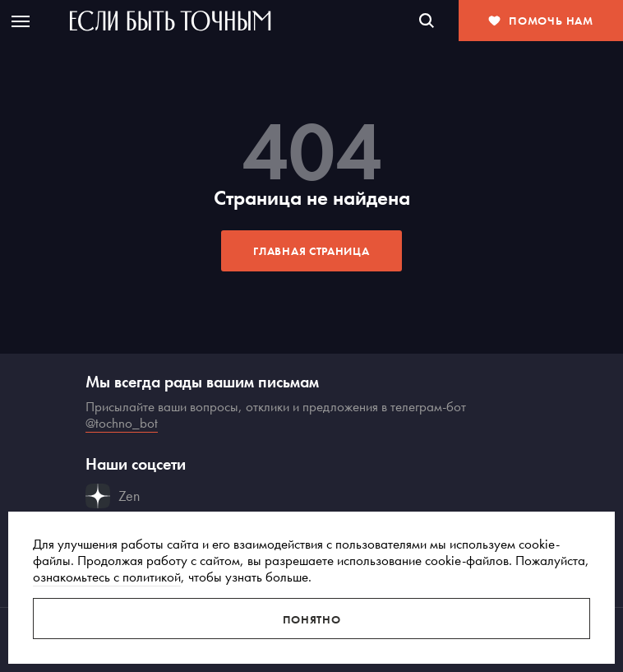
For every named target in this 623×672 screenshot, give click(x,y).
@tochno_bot (122, 423)
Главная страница (311, 251)
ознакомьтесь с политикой (107, 577)
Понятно (312, 619)
